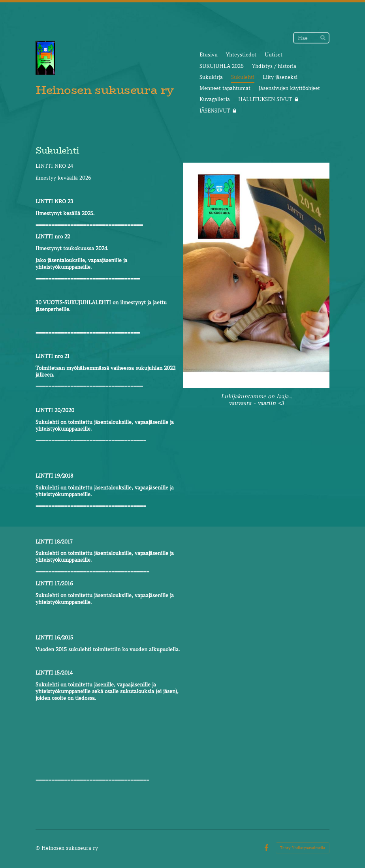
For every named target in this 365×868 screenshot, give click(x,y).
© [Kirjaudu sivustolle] (39, 848)
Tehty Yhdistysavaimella (303, 848)
